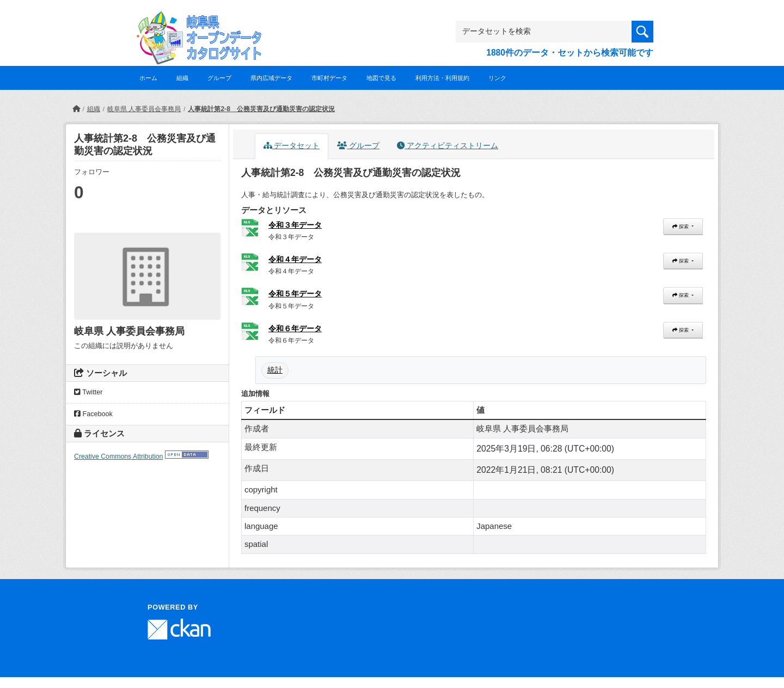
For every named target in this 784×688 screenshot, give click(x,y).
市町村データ (329, 78)
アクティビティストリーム (448, 146)
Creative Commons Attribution (118, 456)
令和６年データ (295, 328)
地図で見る (381, 78)
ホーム (148, 78)
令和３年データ (295, 225)
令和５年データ (295, 294)
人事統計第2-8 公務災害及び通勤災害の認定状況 (261, 109)
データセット (292, 146)
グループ (219, 78)
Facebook (93, 414)
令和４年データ (295, 259)
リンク (497, 78)
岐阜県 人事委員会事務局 (144, 109)
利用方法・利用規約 (442, 78)
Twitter (88, 392)
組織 (182, 78)
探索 (681, 227)
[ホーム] (76, 109)
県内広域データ (271, 78)
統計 (275, 370)
